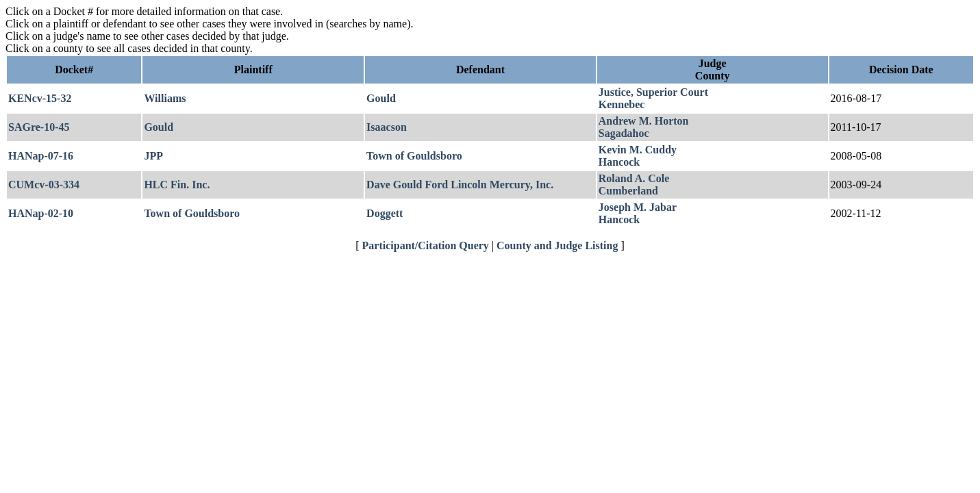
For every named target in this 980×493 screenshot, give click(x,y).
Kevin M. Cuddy (638, 150)
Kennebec (622, 104)
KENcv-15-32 (40, 98)
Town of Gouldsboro (414, 156)
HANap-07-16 (41, 156)
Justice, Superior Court (653, 92)
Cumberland (628, 191)
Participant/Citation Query (426, 245)
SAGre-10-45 (39, 127)
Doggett (385, 213)
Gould (381, 98)
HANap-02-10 (41, 213)
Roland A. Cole (634, 178)
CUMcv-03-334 (44, 185)
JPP (153, 156)
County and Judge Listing (557, 245)
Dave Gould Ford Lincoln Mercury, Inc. (460, 185)
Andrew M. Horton (644, 121)
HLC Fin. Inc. (177, 185)
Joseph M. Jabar (638, 207)
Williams (165, 98)
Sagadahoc (624, 133)
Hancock (619, 162)
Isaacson (387, 127)
